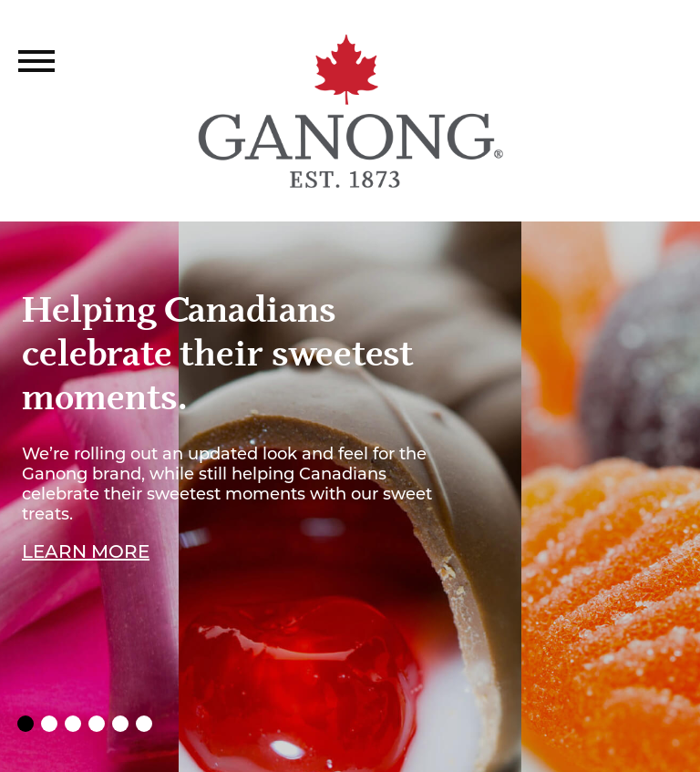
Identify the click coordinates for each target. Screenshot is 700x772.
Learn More (86, 552)
